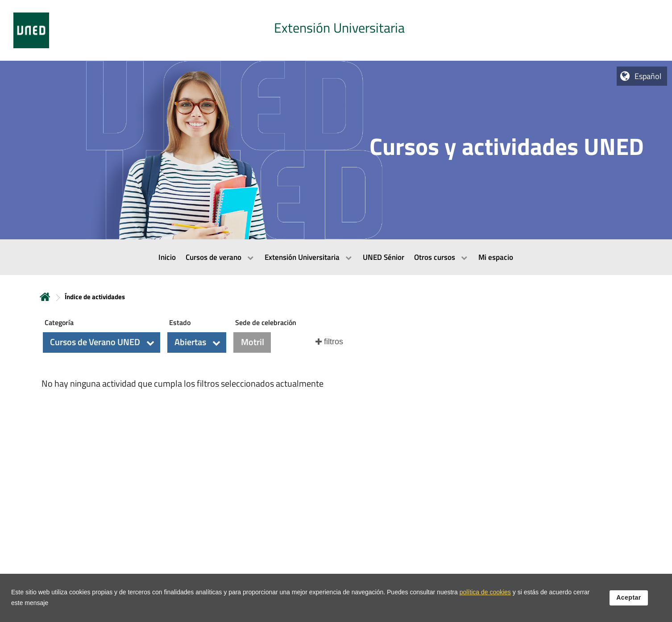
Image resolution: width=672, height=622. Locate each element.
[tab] (336, 30)
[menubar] (336, 257)
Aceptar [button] (629, 600)
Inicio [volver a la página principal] (45, 297)
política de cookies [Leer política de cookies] (485, 595)
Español (648, 76)
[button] (102, 342)
